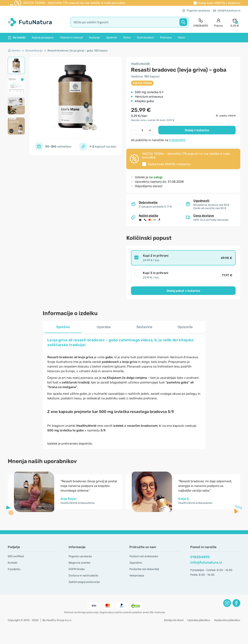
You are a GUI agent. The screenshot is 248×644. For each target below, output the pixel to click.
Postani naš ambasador (144, 556)
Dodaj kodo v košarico (219, 3)
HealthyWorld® (140, 64)
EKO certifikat (16, 556)
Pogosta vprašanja (196, 11)
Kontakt (12, 563)
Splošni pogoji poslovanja (84, 582)
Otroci (182, 38)
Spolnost (112, 38)
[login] (218, 22)
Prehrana (166, 38)
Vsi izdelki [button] (17, 38)
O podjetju (14, 569)
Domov (14, 51)
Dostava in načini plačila (83, 576)
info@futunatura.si (227, 11)
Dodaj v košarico (197, 130)
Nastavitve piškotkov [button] (227, 620)
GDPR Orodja (77, 569)
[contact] (201, 22)
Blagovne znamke (80, 563)
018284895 (177, 140)
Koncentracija (34, 51)
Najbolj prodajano (43, 38)
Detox (127, 38)
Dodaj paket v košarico (183, 291)
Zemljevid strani (174, 620)
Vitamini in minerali (71, 38)
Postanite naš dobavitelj (144, 569)
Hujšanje (94, 38)
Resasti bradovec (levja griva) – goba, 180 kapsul (77, 51)
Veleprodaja (137, 576)
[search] (130, 22)
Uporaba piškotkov (199, 620)
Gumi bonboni (145, 38)
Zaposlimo (136, 563)
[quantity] (142, 130)
